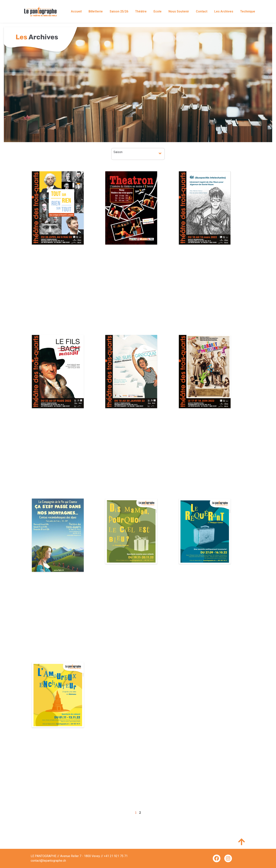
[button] (160, 153)
